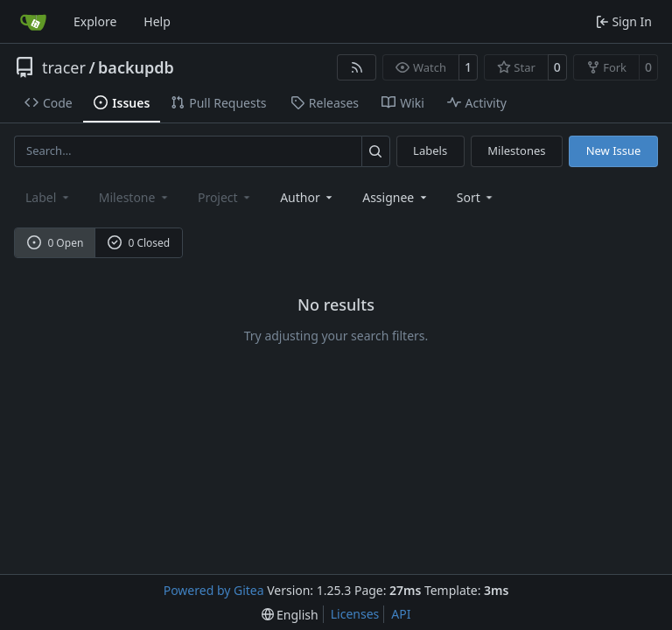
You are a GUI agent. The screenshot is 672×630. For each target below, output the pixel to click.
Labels (430, 150)
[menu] (476, 197)
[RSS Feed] (357, 67)
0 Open (56, 243)
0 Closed (139, 243)
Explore (95, 21)
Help (157, 21)
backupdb (136, 67)
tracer (64, 67)
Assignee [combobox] (396, 197)
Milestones (516, 150)
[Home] (33, 22)
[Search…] (376, 151)
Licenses (355, 614)
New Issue (614, 150)
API (401, 614)
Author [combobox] (308, 197)
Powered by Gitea (214, 590)
